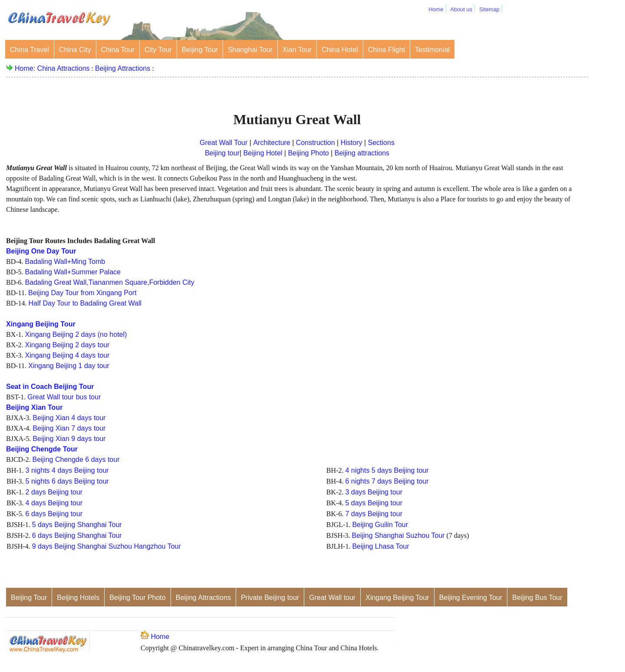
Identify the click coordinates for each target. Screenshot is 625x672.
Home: (26, 68)
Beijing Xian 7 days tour (69, 428)
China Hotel (340, 50)
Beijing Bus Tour (537, 598)
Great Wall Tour (224, 143)
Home (436, 9)
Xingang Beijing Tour (397, 598)
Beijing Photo (308, 153)
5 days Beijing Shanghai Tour (77, 525)
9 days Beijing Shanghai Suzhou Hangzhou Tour (107, 546)
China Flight (387, 50)
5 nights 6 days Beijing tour (67, 481)
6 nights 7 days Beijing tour (387, 481)
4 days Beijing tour (54, 503)
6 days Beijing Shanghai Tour (77, 535)
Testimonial (432, 50)
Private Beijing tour (270, 598)
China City (75, 50)
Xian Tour (297, 50)
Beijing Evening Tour (471, 598)
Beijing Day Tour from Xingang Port (82, 293)
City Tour (158, 50)
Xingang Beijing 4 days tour (67, 355)
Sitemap (489, 9)
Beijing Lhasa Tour (380, 546)
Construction (316, 143)
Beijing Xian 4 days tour (69, 418)
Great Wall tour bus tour (64, 397)
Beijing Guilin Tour (380, 525)
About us (462, 9)
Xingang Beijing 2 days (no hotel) (76, 334)
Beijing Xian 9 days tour (69, 439)
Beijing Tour (200, 50)
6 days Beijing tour (54, 514)
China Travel (30, 50)
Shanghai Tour (250, 50)
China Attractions (64, 68)
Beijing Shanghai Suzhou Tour (398, 535)
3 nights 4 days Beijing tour (67, 470)
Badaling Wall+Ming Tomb (65, 262)
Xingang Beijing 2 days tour (67, 345)
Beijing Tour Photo (138, 598)
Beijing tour (222, 153)
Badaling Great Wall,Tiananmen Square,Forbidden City (110, 282)
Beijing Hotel (263, 153)
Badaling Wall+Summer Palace (73, 272)
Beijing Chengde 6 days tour (76, 460)
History (352, 143)
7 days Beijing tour (374, 514)
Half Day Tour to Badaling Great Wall (85, 303)
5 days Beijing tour (374, 503)
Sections (381, 143)
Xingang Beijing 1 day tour (69, 366)
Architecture (273, 143)
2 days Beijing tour (54, 492)
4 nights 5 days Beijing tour (387, 470)
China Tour (118, 50)
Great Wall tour (332, 598)
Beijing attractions (362, 153)
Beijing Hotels (78, 598)
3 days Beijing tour (374, 492)
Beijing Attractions (123, 68)
